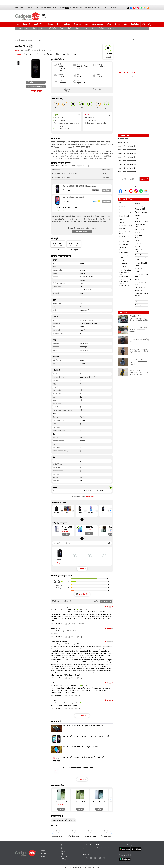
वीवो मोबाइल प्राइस (106, 836)
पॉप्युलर (137, 203)
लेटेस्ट (121, 203)
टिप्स (61, 28)
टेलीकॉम (69, 28)
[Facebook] (120, 191)
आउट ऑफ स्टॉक (106, 190)
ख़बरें (75, 54)
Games (73, 8)
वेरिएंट (38, 54)
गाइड (87, 24)
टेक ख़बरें (27, 24)
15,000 (67, 190)
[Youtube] (131, 191)
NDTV (17, 8)
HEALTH (62, 8)
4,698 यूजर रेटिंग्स (26, 50)
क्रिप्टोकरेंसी (135, 24)
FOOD (49, 8)
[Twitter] (126, 191)
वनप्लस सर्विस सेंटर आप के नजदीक (62, 821)
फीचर (59, 24)
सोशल (93, 28)
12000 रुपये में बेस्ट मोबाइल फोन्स (127, 150)
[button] (110, 510)
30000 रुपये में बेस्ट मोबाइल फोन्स (127, 165)
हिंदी (32, 8)
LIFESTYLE (55, 8)
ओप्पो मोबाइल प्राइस (74, 836)
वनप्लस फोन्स (36, 40)
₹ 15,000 (108, 54)
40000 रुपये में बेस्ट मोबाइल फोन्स (127, 172)
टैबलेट (27, 28)
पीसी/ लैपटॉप (52, 28)
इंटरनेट (85, 28)
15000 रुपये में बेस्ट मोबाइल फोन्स (127, 154)
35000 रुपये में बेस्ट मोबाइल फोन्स (127, 168)
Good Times (112, 8)
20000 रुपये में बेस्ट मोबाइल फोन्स (127, 157)
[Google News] (146, 191)
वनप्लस (17, 50)
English (84, 848)
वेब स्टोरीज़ (111, 28)
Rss (104, 858)
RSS (43, 845)
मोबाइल (19, 28)
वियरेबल (101, 28)
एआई (38, 24)
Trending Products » (126, 72)
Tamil (107, 848)
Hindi (92, 848)
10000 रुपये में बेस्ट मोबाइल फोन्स (127, 146)
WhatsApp (100, 858)
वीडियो (67, 24)
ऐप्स (34, 28)
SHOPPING (79, 8)
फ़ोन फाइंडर (28, 40)
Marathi (105, 8)
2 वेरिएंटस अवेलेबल (36, 91)
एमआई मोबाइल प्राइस (90, 836)
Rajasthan (92, 8)
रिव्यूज (51, 24)
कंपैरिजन (57, 54)
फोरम (109, 24)
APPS (85, 8)
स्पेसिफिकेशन (48, 54)
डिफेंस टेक (77, 24)
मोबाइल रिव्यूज (123, 312)
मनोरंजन (42, 28)
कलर (74, 166)
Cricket (43, 8)
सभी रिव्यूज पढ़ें (82, 716)
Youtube (91, 858)
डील (126, 24)
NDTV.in (64, 859)
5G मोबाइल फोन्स (123, 139)
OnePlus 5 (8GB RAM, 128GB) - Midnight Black (79, 186)
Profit (28, 8)
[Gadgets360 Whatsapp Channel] (141, 191)
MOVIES (37, 8)
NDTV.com (65, 857)
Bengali (99, 848)
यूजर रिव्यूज (67, 54)
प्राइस (32, 54)
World (22, 8)
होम (18, 24)
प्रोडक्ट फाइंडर (97, 24)
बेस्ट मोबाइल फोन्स (123, 143)
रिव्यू (26, 54)
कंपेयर (30, 82)
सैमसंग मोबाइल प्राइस (58, 836)
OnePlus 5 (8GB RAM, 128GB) (73, 197)
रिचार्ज (117, 24)
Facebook (83, 858)
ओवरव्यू (19, 54)
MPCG (99, 8)
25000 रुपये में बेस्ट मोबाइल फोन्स (127, 161)
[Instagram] (136, 191)
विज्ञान (77, 28)
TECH (67, 8)
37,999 (67, 202)
